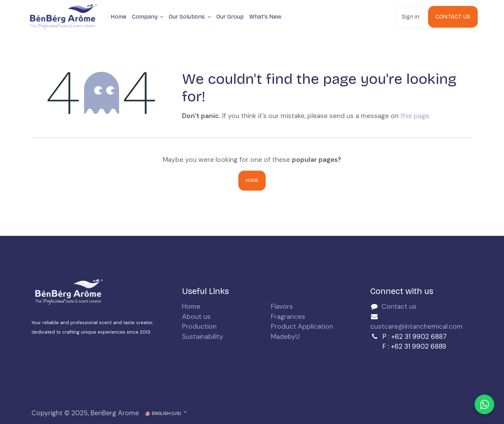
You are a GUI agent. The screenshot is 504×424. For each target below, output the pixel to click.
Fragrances (288, 317)
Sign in (411, 17)
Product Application (302, 326)
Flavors (282, 306)
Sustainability (203, 337)
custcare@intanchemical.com (416, 326)
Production (199, 326)
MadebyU (285, 337)
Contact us (399, 306)
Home (252, 180)
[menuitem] (118, 17)
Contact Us (453, 17)
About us (196, 317)
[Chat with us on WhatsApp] (484, 404)
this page (415, 116)
